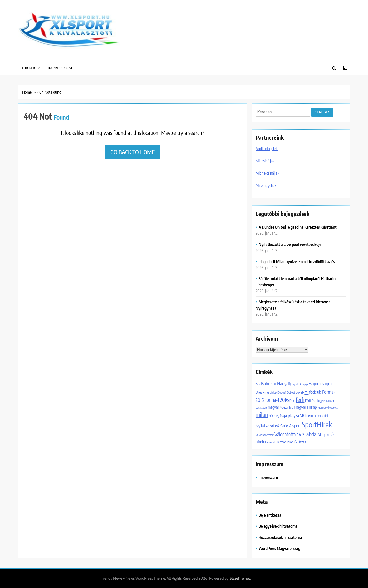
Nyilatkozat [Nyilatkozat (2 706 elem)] (265, 426)
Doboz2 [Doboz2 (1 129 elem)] (291, 392)
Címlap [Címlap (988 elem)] (273, 392)
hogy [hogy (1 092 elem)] (320, 401)
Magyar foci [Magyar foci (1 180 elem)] (286, 408)
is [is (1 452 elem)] (324, 401)
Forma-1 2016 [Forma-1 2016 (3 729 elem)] (277, 400)
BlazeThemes (240, 578)
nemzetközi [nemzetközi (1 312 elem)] (321, 416)
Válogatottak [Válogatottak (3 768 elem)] (286, 434)
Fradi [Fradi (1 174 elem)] (292, 401)
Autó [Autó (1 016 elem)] (258, 384)
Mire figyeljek (266, 185)
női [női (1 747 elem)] (277, 426)
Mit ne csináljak (267, 173)
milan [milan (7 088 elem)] (262, 414)
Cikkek (29, 68)
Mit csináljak (265, 161)
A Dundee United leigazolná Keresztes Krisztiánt (298, 227)
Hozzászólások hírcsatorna (280, 537)
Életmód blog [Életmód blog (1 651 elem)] (285, 442)
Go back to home (133, 152)
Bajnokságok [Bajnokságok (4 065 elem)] (321, 383)
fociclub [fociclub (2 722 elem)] (315, 392)
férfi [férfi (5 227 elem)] (300, 400)
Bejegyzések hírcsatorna (278, 526)
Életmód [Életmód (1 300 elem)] (270, 442)
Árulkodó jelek (267, 149)
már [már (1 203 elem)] (271, 416)
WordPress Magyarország (279, 548)
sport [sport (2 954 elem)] (297, 426)
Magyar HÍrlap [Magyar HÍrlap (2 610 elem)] (305, 407)
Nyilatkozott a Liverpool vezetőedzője (290, 244)
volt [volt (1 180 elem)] (272, 435)
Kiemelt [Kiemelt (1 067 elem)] (330, 401)
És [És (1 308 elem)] (296, 442)
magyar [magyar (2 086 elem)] (273, 407)
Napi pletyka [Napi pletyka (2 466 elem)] (289, 415)
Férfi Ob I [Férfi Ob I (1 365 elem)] (311, 401)
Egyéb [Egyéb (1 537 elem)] (300, 392)
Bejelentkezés (270, 515)
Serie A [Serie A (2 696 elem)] (286, 426)
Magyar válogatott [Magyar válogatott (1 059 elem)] (328, 408)
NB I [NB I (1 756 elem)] (303, 415)
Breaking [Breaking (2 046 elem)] (262, 392)
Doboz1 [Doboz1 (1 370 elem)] (282, 392)
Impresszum (60, 68)
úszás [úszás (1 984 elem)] (302, 442)
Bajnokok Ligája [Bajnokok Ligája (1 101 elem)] (300, 384)
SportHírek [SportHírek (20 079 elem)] (317, 424)
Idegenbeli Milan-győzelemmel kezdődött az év (297, 261)
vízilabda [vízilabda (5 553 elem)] (308, 434)
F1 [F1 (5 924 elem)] (306, 391)
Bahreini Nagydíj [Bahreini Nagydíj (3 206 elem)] (276, 384)
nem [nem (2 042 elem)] (310, 415)
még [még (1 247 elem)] (277, 416)
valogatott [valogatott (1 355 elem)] (262, 435)
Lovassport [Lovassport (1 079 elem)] (261, 408)
